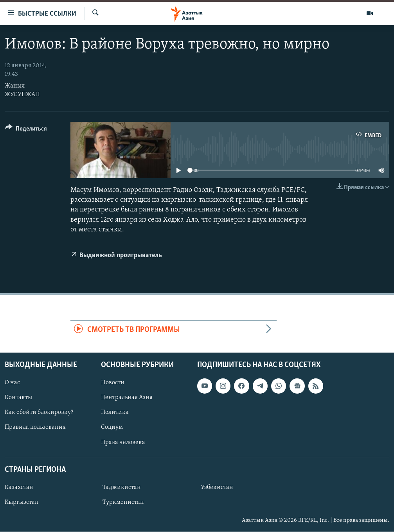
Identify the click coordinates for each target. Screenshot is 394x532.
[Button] (26, 130)
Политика (115, 413)
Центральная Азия (127, 398)
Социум (112, 428)
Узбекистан (217, 487)
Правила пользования (35, 428)
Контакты (18, 398)
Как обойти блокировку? (39, 413)
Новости (113, 383)
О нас (12, 383)
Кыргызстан (22, 502)
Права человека (123, 442)
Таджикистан (122, 487)
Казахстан (19, 487)
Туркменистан (123, 502)
